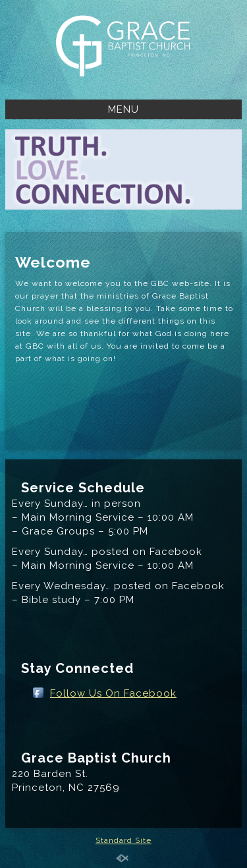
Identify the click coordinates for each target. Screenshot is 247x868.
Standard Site (123, 840)
